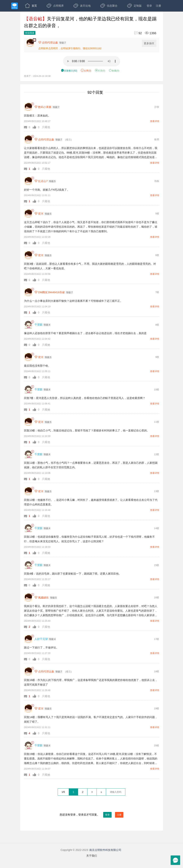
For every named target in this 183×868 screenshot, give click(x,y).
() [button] (69, 71)
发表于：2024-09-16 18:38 (37, 76)
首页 (31, 6)
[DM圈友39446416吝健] (28, 292)
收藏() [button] (114, 71)
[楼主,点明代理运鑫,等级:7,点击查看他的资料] (53, 43)
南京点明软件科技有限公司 (105, 850)
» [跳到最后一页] (101, 792)
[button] (28, 127)
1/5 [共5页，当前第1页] (63, 792)
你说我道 (30, 33)
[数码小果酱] (28, 107)
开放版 (32, 17)
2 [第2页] (83, 792)
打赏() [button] (100, 71)
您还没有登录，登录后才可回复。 (92, 815)
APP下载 (58, 17)
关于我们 (92, 856)
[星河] (28, 214)
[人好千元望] (28, 639)
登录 (149, 6)
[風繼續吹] (28, 597)
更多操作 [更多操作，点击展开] (150, 43)
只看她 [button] (46, 345)
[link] (32, 104)
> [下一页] (92, 792)
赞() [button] (86, 71)
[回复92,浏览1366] (143, 33)
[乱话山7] (28, 181)
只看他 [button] (46, 127)
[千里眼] (28, 325)
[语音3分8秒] (92, 61)
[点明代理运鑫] (28, 139)
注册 (158, 6)
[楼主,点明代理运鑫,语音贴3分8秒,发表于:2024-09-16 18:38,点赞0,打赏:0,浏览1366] (34, 40)
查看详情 (155, 121)
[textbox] (116, 792)
